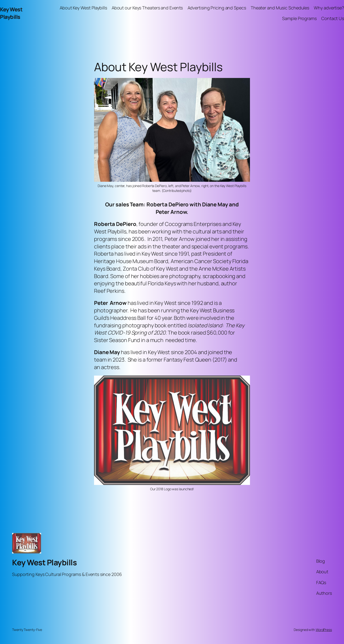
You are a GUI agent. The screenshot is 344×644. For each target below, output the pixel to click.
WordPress (324, 630)
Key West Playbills (11, 13)
